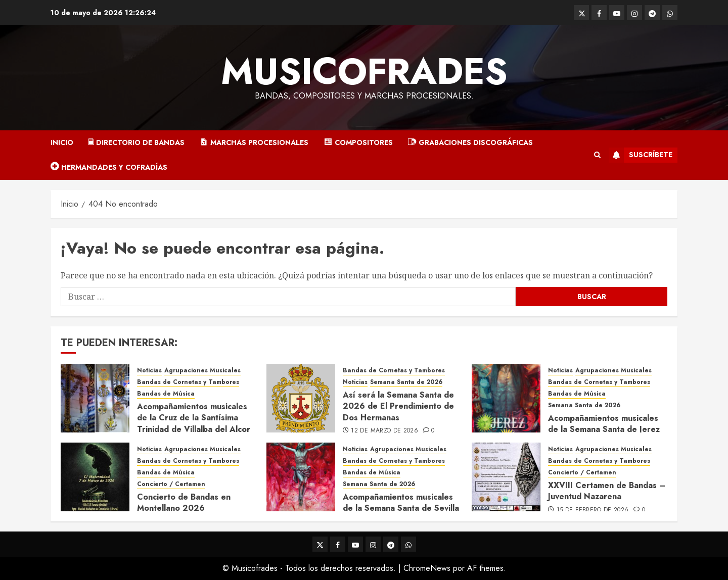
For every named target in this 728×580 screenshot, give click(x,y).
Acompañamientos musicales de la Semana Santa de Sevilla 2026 (401, 508)
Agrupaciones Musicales (202, 371)
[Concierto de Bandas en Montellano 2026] (95, 477)
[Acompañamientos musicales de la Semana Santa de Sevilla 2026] (301, 477)
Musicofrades (364, 71)
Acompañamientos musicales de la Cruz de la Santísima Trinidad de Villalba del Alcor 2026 (194, 423)
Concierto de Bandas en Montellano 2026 (184, 502)
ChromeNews (427, 568)
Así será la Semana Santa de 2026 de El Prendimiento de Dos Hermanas (398, 406)
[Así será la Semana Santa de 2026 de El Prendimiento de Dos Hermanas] (301, 398)
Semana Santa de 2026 (406, 382)
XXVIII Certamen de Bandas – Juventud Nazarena (607, 491)
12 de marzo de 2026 (384, 431)
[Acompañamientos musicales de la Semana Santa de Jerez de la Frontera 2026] (506, 398)
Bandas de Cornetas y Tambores (188, 382)
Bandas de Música (166, 394)
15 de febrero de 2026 (593, 510)
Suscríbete (641, 155)
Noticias (149, 371)
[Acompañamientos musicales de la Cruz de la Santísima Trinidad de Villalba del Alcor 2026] (95, 398)
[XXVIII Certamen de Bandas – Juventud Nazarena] (506, 477)
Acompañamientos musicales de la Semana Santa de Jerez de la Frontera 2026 (604, 429)
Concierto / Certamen (171, 484)
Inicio (62, 142)
